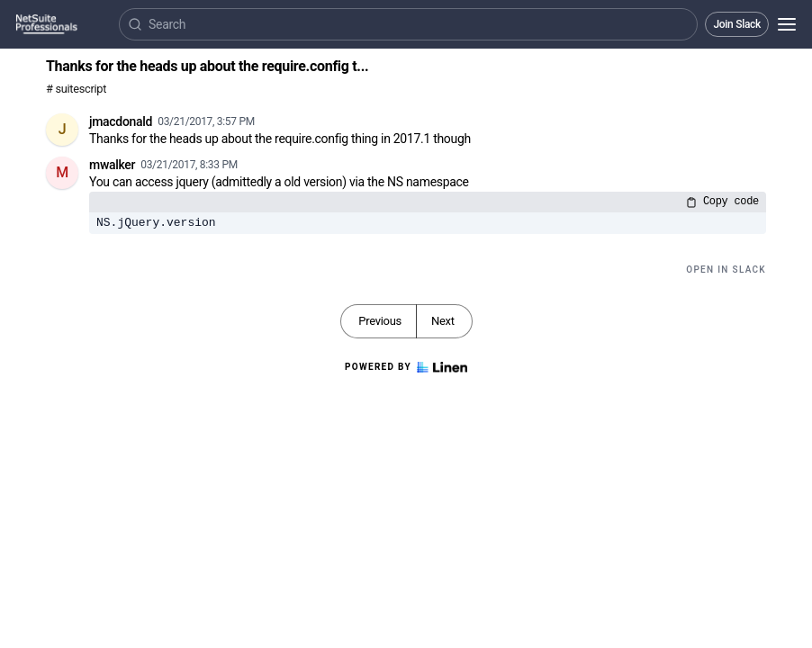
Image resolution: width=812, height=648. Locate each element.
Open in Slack (726, 270)
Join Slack (737, 24)
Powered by (406, 367)
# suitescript (76, 89)
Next (443, 321)
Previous (380, 321)
